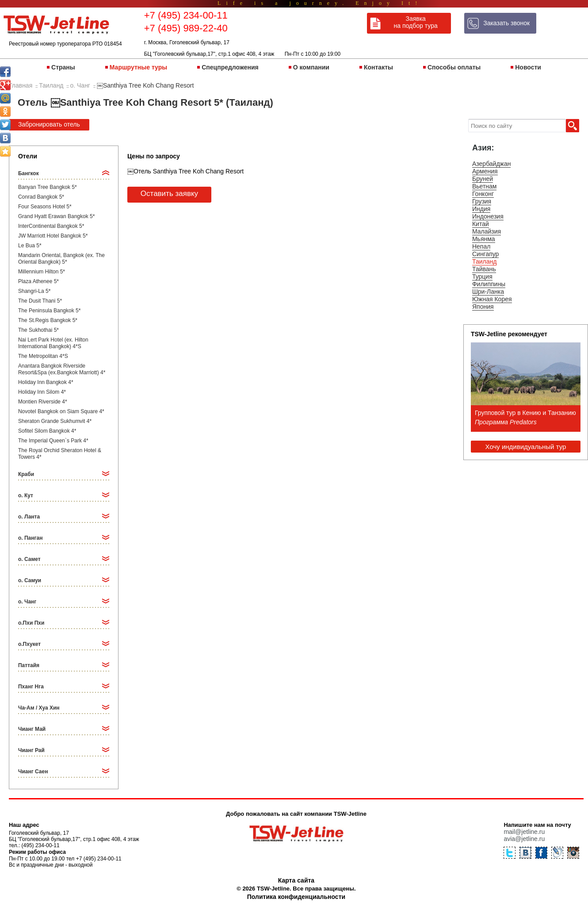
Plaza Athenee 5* (38, 281)
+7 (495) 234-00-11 (186, 15)
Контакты (378, 67)
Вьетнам (485, 186)
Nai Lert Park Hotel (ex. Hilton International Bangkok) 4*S (53, 343)
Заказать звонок (506, 23)
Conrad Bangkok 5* (41, 197)
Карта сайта (296, 880)
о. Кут (26, 495)
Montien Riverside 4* (43, 402)
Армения (485, 171)
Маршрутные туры (138, 67)
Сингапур (485, 254)
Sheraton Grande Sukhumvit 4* (55, 421)
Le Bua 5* (30, 246)
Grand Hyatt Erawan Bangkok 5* (56, 216)
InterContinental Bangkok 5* (51, 226)
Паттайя (29, 665)
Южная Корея (492, 299)
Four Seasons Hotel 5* (45, 207)
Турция (482, 276)
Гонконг (483, 194)
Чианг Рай (31, 750)
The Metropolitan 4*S (43, 356)
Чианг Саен (33, 772)
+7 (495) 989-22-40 (186, 28)
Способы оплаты (454, 67)
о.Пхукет (29, 644)
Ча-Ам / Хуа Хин (39, 708)
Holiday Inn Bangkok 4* (46, 382)
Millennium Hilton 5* (42, 272)
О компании (311, 67)
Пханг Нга (31, 687)
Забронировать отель (49, 124)
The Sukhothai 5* (38, 330)
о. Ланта (29, 517)
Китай (481, 224)
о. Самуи (30, 580)
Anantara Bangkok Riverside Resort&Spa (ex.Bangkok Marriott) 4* (62, 369)
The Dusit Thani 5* (40, 301)
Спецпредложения (230, 67)
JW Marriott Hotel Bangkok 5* (53, 236)
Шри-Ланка (488, 292)
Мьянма (484, 239)
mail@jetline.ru (524, 832)
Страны (63, 67)
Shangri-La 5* (34, 291)
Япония (483, 307)
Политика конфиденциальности (296, 897)
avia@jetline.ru (524, 839)
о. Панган (30, 538)
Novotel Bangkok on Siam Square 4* (61, 411)
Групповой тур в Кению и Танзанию (525, 413)
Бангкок (29, 173)
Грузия (482, 201)
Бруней (483, 179)
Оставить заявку (169, 194)
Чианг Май (32, 729)
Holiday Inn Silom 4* (42, 392)
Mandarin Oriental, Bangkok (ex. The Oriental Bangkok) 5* (61, 259)
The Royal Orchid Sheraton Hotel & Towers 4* (60, 454)
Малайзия (487, 231)
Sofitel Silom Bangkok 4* (47, 431)
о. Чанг (27, 602)
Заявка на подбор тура (416, 22)
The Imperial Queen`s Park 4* (53, 441)
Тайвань (484, 269)
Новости (528, 67)
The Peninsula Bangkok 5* (49, 311)
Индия (481, 209)
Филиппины (489, 284)
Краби (26, 474)
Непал (481, 246)
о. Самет (29, 559)
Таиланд (484, 261)
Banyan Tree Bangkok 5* (48, 187)
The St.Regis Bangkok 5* (48, 320)
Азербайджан (492, 164)
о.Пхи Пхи (31, 623)
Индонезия (488, 216)
